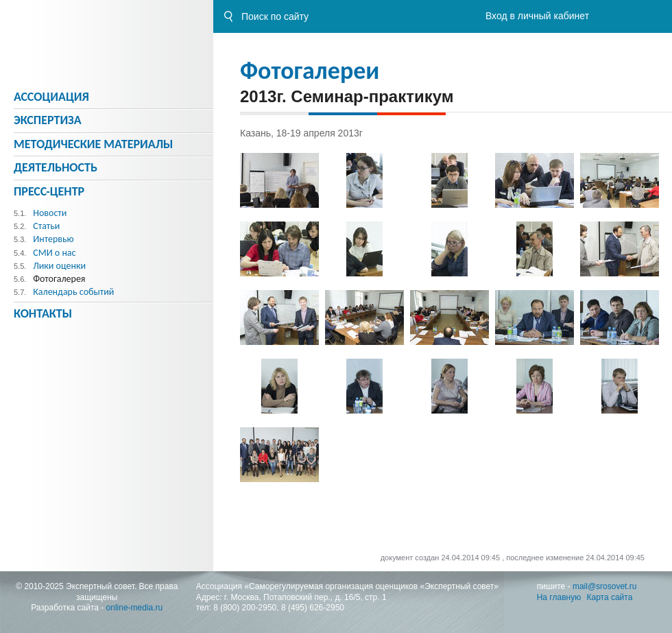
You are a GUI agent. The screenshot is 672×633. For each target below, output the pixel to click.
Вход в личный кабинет (537, 16)
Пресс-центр (49, 191)
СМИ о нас (54, 253)
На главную (559, 597)
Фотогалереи (310, 71)
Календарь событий (73, 292)
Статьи (46, 226)
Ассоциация (51, 97)
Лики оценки (59, 266)
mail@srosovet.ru (605, 586)
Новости (50, 213)
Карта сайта (610, 597)
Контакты (43, 313)
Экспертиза (48, 120)
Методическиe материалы (93, 144)
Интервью (53, 239)
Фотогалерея (59, 279)
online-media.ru (135, 608)
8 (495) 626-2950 (313, 608)
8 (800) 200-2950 (245, 608)
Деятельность (56, 167)
